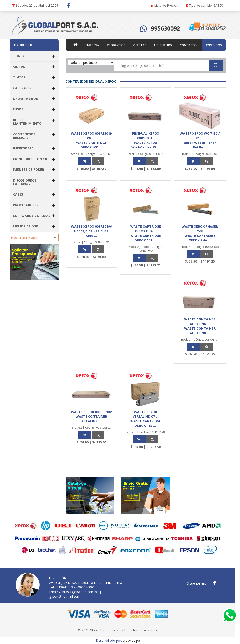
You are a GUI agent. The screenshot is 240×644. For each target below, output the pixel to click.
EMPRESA (92, 45)
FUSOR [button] (34, 109)
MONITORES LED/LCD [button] (34, 159)
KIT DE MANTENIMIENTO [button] (34, 122)
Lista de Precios (164, 5)
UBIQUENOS (163, 45)
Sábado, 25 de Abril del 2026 (35, 5)
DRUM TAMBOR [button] (34, 99)
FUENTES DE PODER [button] (34, 169)
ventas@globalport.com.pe (79, 592)
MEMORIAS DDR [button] (34, 226)
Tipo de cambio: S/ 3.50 (205, 5)
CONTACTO (188, 45)
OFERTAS (140, 45)
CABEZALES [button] (34, 88)
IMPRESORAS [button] (34, 148)
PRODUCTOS (116, 45)
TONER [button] (34, 56)
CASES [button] (34, 194)
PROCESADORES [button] (34, 205)
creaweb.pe (131, 640)
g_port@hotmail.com (65, 596)
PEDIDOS (214, 45)
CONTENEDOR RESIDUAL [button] (34, 136)
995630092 (166, 28)
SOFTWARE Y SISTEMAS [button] (34, 216)
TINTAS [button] (34, 77)
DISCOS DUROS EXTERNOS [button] (34, 182)
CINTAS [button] (34, 67)
